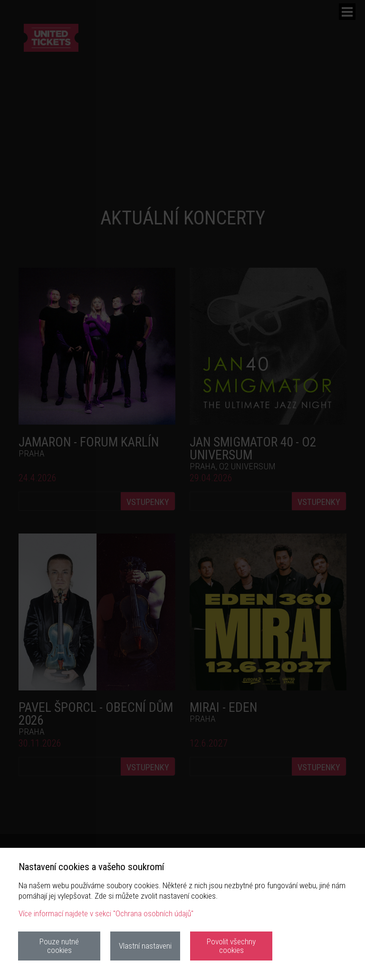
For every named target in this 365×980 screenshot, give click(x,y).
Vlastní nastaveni (145, 946)
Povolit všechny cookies (231, 946)
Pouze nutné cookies (59, 946)
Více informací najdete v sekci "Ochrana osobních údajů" (106, 913)
